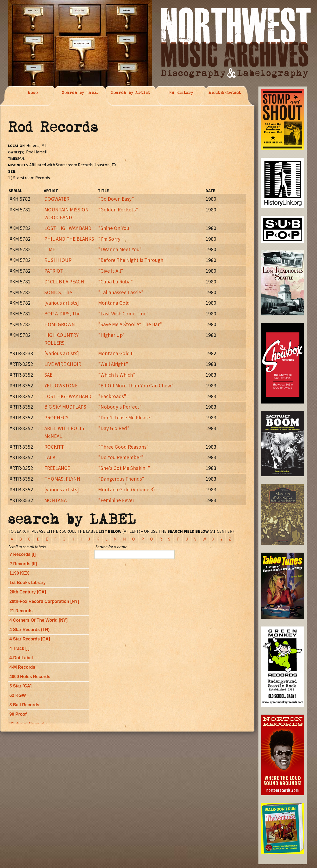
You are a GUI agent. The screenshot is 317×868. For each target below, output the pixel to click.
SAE (48, 375)
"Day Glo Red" (114, 428)
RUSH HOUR (58, 260)
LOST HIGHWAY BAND (68, 228)
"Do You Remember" (121, 457)
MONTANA (55, 500)
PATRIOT (54, 271)
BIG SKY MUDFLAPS (65, 407)
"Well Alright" (113, 364)
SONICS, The (58, 292)
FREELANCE (57, 468)
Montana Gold (114, 303)
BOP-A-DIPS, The (62, 314)
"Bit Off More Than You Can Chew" (136, 386)
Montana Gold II (116, 353)
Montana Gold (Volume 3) (126, 489)
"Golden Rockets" (118, 210)
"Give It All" (111, 271)
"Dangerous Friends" (121, 479)
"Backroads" (112, 396)
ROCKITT (54, 447)
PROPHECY (56, 417)
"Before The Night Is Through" (132, 260)
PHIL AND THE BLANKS (69, 239)
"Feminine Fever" (117, 500)
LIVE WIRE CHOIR (63, 364)
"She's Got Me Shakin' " (124, 468)
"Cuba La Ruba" (116, 282)
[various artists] (62, 303)
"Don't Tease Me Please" (125, 417)
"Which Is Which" (117, 375)
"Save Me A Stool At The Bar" (130, 324)
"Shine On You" (115, 228)
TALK (50, 457)
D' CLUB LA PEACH (64, 282)
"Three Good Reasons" (123, 447)
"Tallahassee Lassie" (121, 292)
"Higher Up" (111, 335)
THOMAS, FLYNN (62, 479)
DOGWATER (57, 199)
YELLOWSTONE (61, 386)
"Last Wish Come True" (123, 314)
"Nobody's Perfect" (120, 407)
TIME (50, 249)
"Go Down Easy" (116, 199)
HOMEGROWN (60, 324)
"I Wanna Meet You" (120, 249)
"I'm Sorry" (110, 239)
